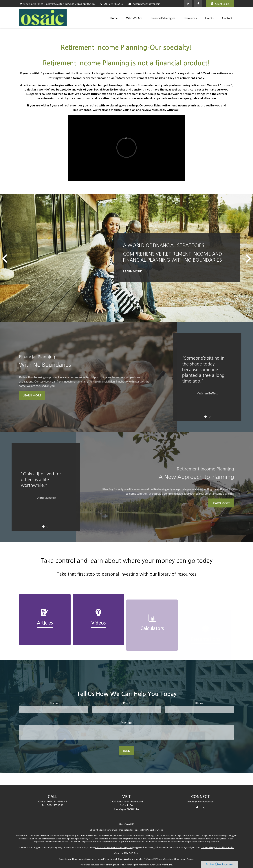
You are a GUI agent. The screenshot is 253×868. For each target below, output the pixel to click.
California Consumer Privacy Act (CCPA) (114, 847)
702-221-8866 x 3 (57, 801)
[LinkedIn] (188, 4)
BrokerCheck (156, 830)
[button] (114, 17)
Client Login (220, 4)
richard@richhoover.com (144, 4)
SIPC (156, 859)
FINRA (147, 859)
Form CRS (130, 824)
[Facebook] (198, 4)
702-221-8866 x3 (111, 4)
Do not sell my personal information (218, 847)
